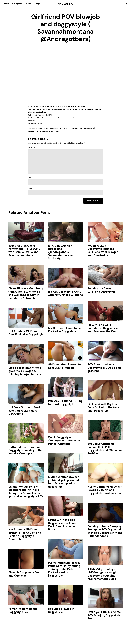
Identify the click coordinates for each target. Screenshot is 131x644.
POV (66, 106)
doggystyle (57, 109)
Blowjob (50, 106)
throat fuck (38, 112)
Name (31, 178)
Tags (38, 4)
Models (29, 4)
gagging (81, 109)
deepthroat (45, 109)
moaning (89, 109)
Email (31, 188)
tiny (46, 112)
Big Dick (42, 106)
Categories (17, 4)
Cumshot (59, 106)
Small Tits (82, 106)
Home (6, 4)
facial (74, 109)
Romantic (73, 106)
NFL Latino (65, 4)
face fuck (67, 109)
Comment (33, 148)
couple (36, 109)
